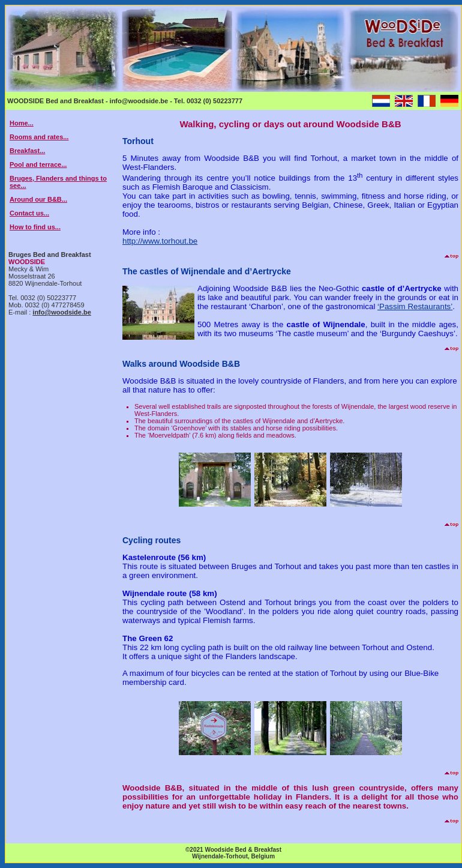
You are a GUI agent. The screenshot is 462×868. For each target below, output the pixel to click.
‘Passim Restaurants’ (415, 306)
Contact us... (29, 213)
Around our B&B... (38, 199)
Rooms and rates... (39, 137)
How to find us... (35, 227)
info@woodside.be (62, 312)
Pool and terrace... (38, 164)
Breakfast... (27, 151)
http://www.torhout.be (160, 241)
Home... (22, 123)
